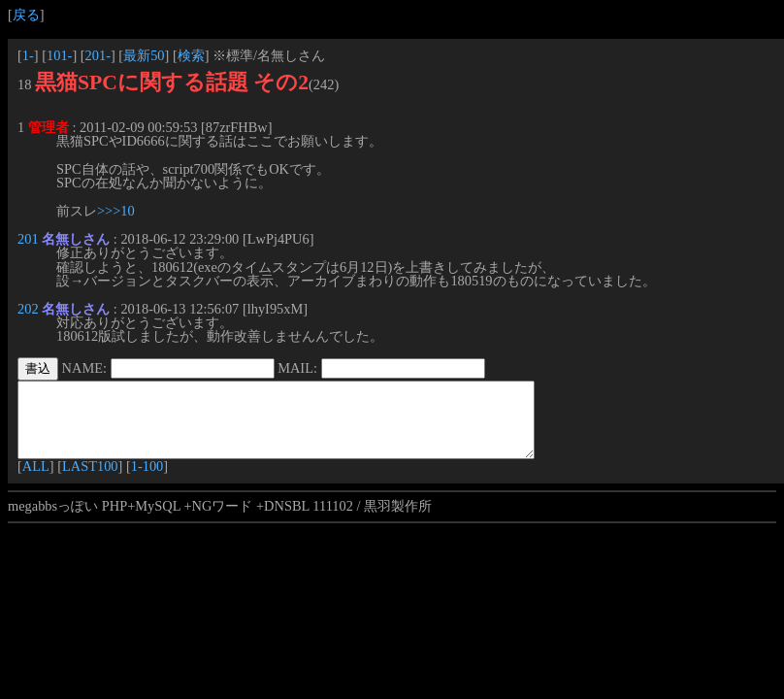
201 (28, 239)
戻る (26, 15)
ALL (36, 481)
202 (28, 309)
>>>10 (116, 211)
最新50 (144, 55)
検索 (191, 55)
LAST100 (90, 481)
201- (98, 55)
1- (28, 55)
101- (59, 55)
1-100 (147, 481)
